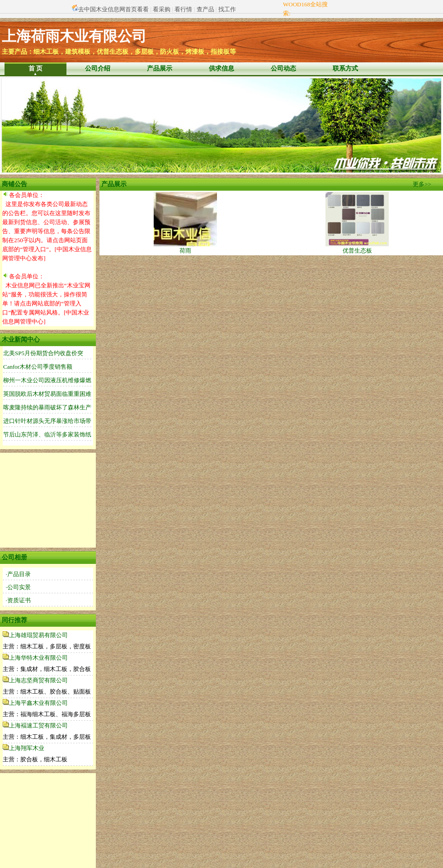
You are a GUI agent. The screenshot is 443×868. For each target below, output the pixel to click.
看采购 (162, 9)
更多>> (422, 184)
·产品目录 (18, 574)
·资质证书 (18, 600)
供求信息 (221, 68)
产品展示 (160, 68)
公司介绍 (98, 68)
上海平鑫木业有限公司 (38, 703)
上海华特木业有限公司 (38, 658)
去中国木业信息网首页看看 (113, 9)
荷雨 (185, 247)
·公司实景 (18, 587)
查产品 (205, 9)
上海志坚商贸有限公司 (38, 680)
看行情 (183, 9)
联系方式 (345, 68)
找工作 (227, 9)
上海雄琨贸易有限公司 (38, 635)
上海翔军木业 (27, 748)
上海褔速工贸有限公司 (38, 725)
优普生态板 (357, 247)
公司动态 (283, 68)
